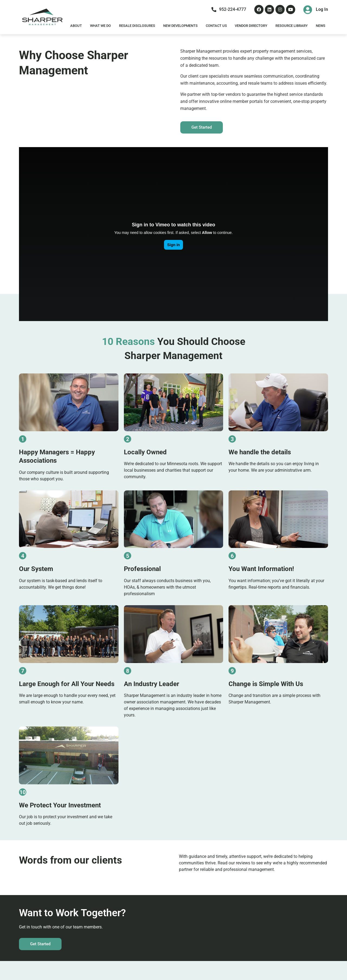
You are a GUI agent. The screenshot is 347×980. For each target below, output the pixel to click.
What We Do (100, 26)
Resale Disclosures (137, 26)
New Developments (180, 26)
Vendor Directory (251, 26)
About (76, 26)
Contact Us (216, 26)
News (321, 26)
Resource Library (292, 26)
